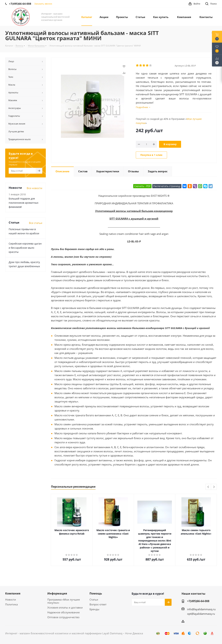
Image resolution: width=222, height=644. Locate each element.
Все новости (35, 188)
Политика (11, 604)
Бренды (94, 609)
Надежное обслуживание (63, 612)
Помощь (96, 593)
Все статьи (36, 223)
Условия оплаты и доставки (65, 607)
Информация (57, 593)
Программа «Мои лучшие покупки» (64, 601)
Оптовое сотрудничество (63, 617)
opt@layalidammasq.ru (201, 614)
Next (214, 487)
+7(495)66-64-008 (198, 601)
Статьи (94, 599)
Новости (11, 599)
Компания (13, 593)
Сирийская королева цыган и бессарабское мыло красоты (25, 248)
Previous (208, 487)
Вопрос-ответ (98, 604)
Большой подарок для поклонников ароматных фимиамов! (24, 203)
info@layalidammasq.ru (201, 609)
